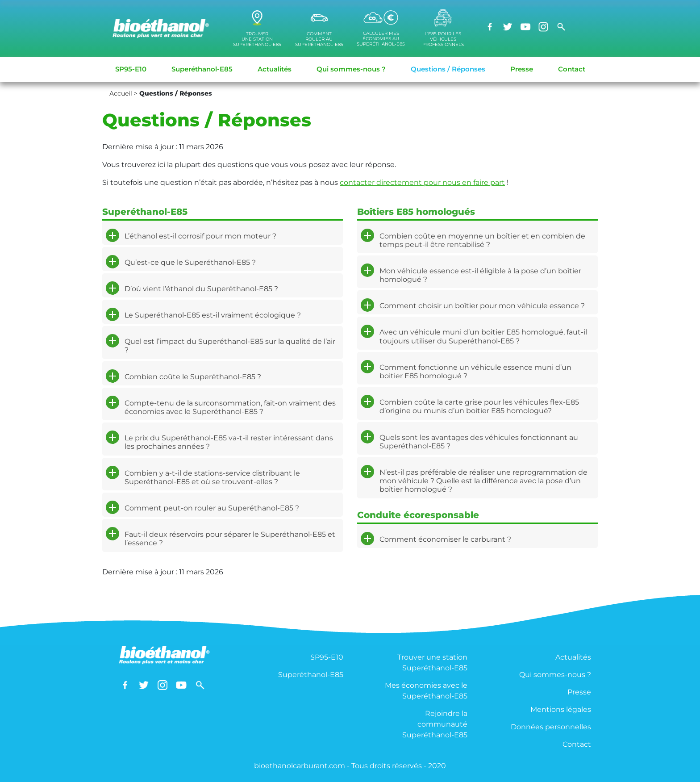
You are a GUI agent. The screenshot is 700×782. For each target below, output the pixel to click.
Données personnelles (551, 727)
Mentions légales (561, 709)
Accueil (121, 93)
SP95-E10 (131, 69)
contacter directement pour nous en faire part (422, 182)
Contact (572, 69)
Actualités (275, 69)
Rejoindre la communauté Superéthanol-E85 (435, 724)
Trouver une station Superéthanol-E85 (432, 663)
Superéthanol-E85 (202, 69)
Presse (522, 69)
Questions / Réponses (448, 69)
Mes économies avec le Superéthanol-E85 (426, 691)
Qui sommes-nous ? (351, 69)
